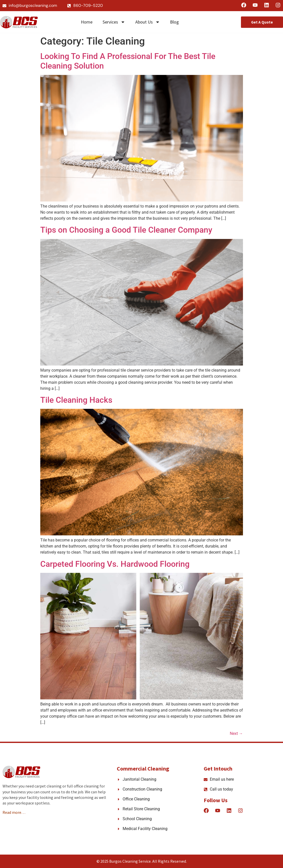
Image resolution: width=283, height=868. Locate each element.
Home (87, 22)
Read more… (14, 812)
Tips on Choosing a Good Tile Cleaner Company (126, 230)
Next (236, 733)
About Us (148, 22)
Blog (174, 22)
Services (114, 22)
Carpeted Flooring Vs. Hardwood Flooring (115, 564)
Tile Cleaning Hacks (76, 400)
